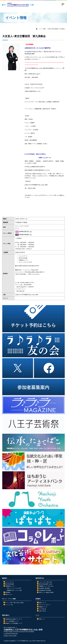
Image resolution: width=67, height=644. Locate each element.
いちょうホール (10, 582)
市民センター (9, 594)
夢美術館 (8, 592)
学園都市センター (10, 586)
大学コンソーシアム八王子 (14, 588)
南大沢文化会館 (10, 584)
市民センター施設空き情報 (46, 592)
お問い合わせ (42, 611)
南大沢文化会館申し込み (45, 584)
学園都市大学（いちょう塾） (15, 590)
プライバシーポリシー (45, 605)
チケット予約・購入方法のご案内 (14, 603)
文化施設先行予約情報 (45, 590)
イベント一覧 (9, 605)
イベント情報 (42, 29)
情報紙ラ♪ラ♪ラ (43, 607)
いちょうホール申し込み (45, 582)
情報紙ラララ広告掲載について (14, 623)
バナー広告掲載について (12, 621)
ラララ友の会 (42, 609)
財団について (42, 603)
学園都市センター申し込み (46, 586)
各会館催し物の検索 (44, 588)
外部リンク (42, 619)
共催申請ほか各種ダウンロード (14, 619)
